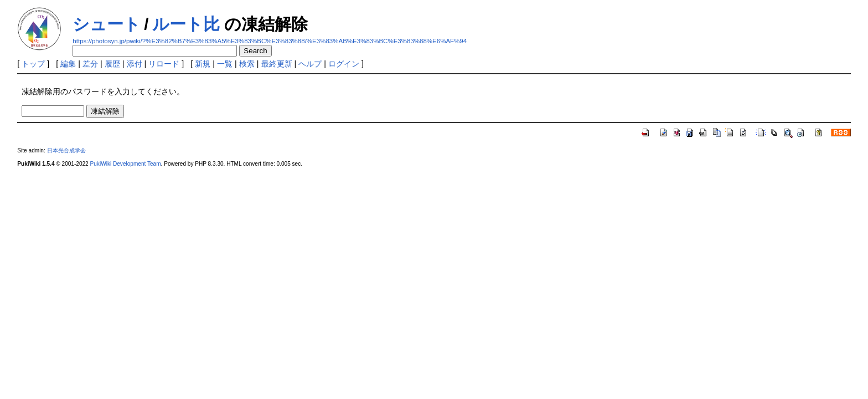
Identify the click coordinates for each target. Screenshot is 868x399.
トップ (33, 64)
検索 (247, 64)
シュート (107, 24)
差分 (90, 64)
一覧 (225, 64)
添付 (135, 64)
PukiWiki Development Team (126, 164)
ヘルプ (310, 64)
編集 (68, 64)
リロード (164, 64)
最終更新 (277, 64)
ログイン (344, 64)
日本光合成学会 (66, 150)
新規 (203, 64)
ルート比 (186, 24)
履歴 (112, 64)
